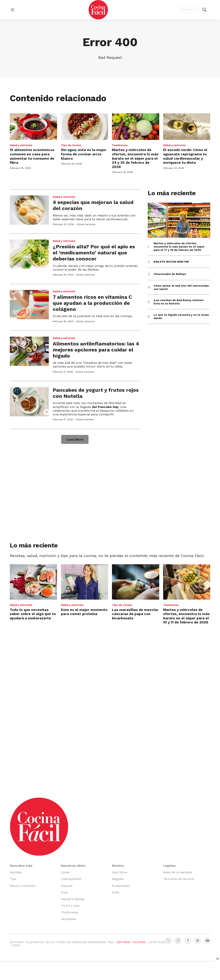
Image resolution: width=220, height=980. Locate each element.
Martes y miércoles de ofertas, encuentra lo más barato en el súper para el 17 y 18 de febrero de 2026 (179, 247)
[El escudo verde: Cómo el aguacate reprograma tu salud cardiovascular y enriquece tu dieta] (187, 127)
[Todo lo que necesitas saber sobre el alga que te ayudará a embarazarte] (33, 582)
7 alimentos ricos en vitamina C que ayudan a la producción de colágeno (92, 303)
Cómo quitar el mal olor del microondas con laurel (181, 287)
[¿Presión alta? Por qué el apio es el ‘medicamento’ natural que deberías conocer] (29, 254)
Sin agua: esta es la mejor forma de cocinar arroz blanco (84, 154)
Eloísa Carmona (86, 224)
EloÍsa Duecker (85, 419)
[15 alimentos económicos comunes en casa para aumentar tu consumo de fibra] (33, 127)
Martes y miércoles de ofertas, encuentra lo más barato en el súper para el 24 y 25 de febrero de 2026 (135, 158)
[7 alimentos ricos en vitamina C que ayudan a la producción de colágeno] (29, 305)
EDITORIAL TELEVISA (131, 942)
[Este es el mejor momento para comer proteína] (85, 582)
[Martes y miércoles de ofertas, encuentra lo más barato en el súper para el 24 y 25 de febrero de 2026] (136, 127)
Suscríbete (188, 10)
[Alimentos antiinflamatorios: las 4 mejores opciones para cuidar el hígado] (29, 351)
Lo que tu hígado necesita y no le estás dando (181, 316)
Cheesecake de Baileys (170, 274)
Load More (75, 439)
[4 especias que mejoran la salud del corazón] (29, 210)
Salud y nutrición (21, 145)
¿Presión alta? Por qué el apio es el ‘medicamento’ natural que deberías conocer (94, 253)
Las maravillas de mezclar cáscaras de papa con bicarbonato (135, 614)
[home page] (98, 10)
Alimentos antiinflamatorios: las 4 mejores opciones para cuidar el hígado (96, 350)
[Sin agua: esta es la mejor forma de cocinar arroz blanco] (85, 127)
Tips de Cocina (71, 145)
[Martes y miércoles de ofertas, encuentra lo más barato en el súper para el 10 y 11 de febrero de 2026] (187, 582)
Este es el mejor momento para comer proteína (84, 612)
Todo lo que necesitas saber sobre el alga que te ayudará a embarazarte (33, 614)
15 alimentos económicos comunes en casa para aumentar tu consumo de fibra (32, 156)
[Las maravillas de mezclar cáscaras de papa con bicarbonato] (136, 582)
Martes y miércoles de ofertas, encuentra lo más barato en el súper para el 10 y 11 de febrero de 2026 (186, 616)
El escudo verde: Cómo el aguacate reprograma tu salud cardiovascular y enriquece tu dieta (185, 156)
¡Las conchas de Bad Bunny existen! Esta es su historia (179, 302)
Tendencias (120, 145)
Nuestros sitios (73, 866)
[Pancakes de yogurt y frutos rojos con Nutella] (29, 402)
